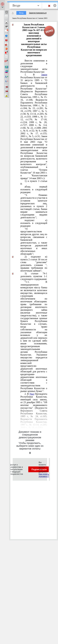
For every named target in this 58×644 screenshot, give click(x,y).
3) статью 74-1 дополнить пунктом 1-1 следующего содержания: (34, 276)
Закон (44, 75)
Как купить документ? (44, 475)
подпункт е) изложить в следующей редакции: (34, 223)
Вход (21, 13)
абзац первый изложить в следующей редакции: (34, 189)
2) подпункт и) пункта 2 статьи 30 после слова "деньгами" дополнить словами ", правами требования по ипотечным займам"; (34, 264)
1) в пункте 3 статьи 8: (34, 182)
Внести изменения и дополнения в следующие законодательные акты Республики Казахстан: (34, 66)
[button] (2, 5)
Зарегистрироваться (38, 13)
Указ (32, 394)
